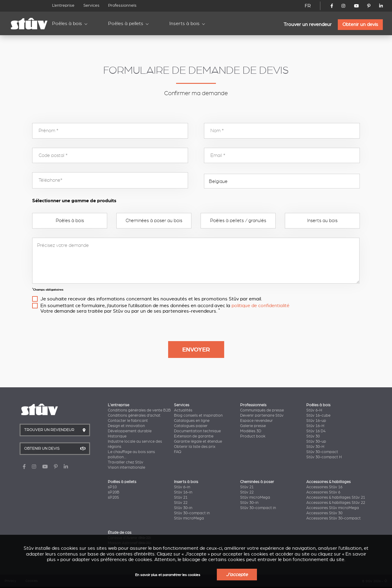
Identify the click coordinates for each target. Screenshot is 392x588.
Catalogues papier (191, 426)
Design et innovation (126, 426)
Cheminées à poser (257, 482)
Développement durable (130, 431)
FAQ (178, 452)
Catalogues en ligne (192, 421)
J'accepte (237, 575)
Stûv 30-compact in (192, 513)
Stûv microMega (189, 518)
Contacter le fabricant (128, 421)
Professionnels (122, 5)
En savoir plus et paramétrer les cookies (168, 575)
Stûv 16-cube (318, 415)
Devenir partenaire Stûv (262, 415)
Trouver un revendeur (308, 24)
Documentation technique (197, 431)
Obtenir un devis (360, 24)
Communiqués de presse (262, 410)
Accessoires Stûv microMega (333, 508)
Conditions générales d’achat (134, 415)
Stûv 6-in (182, 487)
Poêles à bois (67, 24)
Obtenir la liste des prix (195, 447)
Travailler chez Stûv (126, 462)
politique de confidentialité (260, 306)
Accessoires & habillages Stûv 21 (336, 497)
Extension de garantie (194, 436)
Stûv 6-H (314, 410)
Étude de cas (120, 533)
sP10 (112, 487)
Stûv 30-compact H (324, 457)
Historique (117, 436)
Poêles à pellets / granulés (238, 221)
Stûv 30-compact (322, 452)
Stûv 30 (313, 436)
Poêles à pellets (126, 24)
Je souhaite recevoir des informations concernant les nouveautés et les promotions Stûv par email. (151, 299)
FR (308, 6)
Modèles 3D (251, 431)
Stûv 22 (181, 503)
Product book (253, 436)
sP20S (113, 497)
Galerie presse (253, 426)
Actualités (183, 410)
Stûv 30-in (183, 508)
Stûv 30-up (316, 441)
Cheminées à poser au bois (154, 221)
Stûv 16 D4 (316, 431)
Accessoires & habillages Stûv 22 (336, 503)
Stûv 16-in (183, 492)
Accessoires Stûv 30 (324, 513)
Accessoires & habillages (328, 482)
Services (91, 5)
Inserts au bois (322, 221)
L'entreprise (119, 405)
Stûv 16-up (316, 421)
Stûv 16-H (315, 426)
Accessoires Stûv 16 (324, 487)
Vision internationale (126, 467)
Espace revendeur (256, 421)
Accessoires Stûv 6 (323, 492)
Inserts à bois (185, 24)
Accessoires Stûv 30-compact (334, 518)
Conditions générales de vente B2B (139, 410)
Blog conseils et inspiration (198, 415)
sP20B (114, 492)
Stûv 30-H (315, 447)
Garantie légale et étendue (198, 441)
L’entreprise (63, 5)
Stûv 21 (181, 497)
